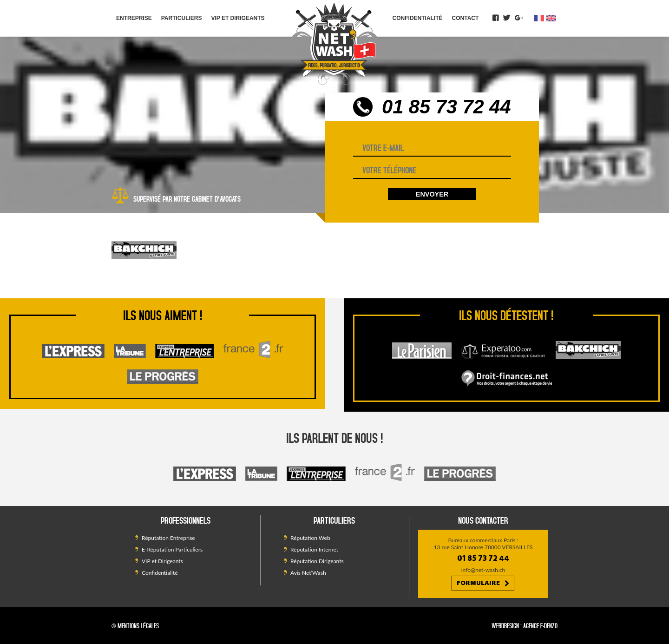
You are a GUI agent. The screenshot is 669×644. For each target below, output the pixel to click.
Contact (466, 18)
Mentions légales (138, 626)
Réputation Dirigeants (317, 561)
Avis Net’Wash (308, 573)
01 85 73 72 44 (446, 107)
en (551, 18)
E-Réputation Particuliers (172, 549)
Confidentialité (418, 18)
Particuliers (182, 18)
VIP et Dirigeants (238, 18)
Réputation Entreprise (168, 538)
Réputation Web (310, 538)
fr (539, 18)
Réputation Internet (314, 549)
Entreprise (134, 18)
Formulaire (483, 584)
